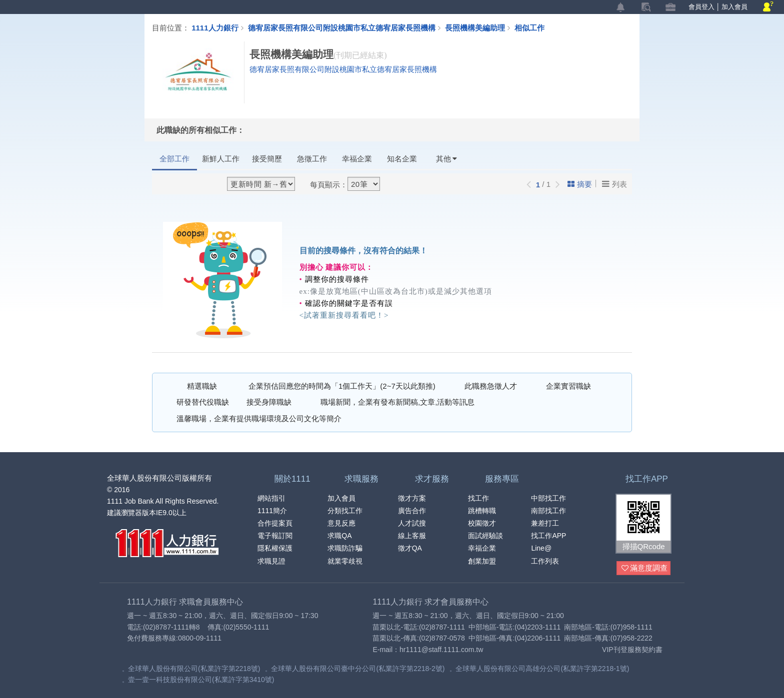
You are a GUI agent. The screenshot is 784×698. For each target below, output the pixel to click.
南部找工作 (548, 511)
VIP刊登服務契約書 (632, 650)
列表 (614, 184)
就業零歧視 (345, 561)
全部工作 (174, 159)
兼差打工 (545, 523)
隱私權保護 (275, 548)
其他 (446, 159)
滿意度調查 (644, 568)
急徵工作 (312, 159)
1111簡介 (272, 511)
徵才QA (410, 548)
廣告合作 (412, 511)
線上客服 (412, 536)
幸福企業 (357, 159)
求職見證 (271, 561)
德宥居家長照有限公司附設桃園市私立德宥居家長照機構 (342, 27)
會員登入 (701, 7)
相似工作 (529, 27)
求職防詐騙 (345, 548)
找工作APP (548, 536)
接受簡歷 (267, 159)
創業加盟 (482, 561)
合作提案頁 (275, 523)
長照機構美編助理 (480, 27)
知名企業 (402, 159)
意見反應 (341, 523)
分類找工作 (345, 511)
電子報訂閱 (275, 536)
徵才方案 (412, 498)
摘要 (580, 184)
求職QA (339, 536)
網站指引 (271, 498)
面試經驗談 (485, 536)
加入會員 (734, 7)
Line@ (541, 548)
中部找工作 (548, 498)
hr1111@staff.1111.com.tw (441, 650)
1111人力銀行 (215, 27)
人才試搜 (412, 523)
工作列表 (545, 561)
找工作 (478, 498)
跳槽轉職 (482, 511)
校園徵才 (482, 523)
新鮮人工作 (221, 159)
